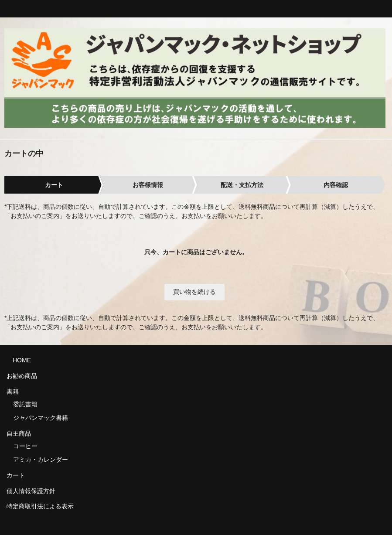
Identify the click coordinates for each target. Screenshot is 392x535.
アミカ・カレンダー (41, 460)
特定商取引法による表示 (40, 506)
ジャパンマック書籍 (41, 418)
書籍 (13, 392)
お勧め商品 (22, 376)
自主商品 (19, 433)
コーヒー (25, 446)
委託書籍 (25, 404)
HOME (19, 360)
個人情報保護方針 (31, 491)
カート (16, 475)
